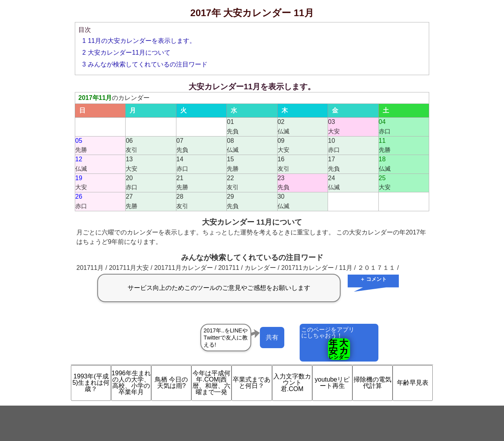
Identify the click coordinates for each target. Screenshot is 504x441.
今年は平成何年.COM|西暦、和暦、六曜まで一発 (211, 383)
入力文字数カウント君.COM (292, 383)
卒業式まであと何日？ (252, 383)
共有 (272, 337)
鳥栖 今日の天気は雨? (171, 383)
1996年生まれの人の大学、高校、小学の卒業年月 (131, 383)
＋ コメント (373, 279)
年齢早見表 (413, 383)
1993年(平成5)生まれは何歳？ (91, 383)
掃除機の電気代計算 (372, 383)
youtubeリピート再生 (332, 383)
